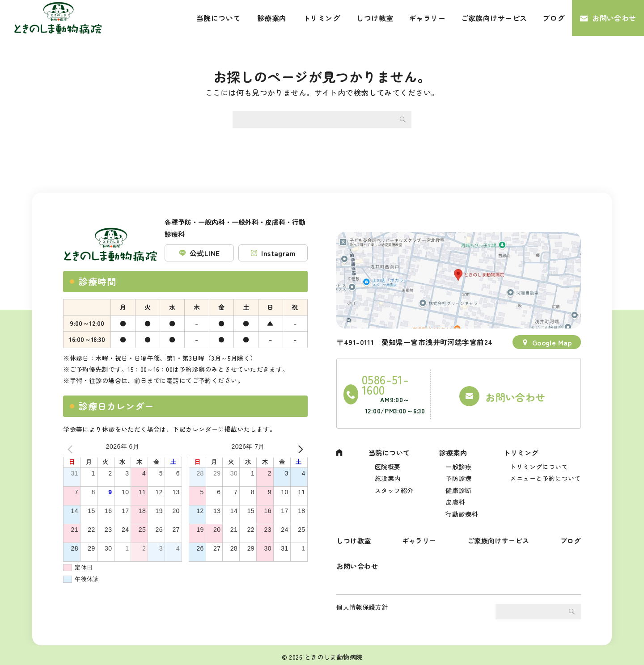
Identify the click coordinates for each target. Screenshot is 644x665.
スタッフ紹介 (394, 475)
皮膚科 (455, 488)
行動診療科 (462, 501)
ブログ (553, 18)
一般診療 (458, 449)
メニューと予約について (545, 462)
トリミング (322, 18)
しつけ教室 (375, 18)
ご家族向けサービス (494, 18)
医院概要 (388, 449)
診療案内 (272, 18)
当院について (218, 18)
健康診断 (458, 475)
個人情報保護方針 (362, 603)
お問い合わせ (614, 18)
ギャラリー (427, 18)
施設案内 (388, 462)
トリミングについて (539, 449)
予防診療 (458, 462)
